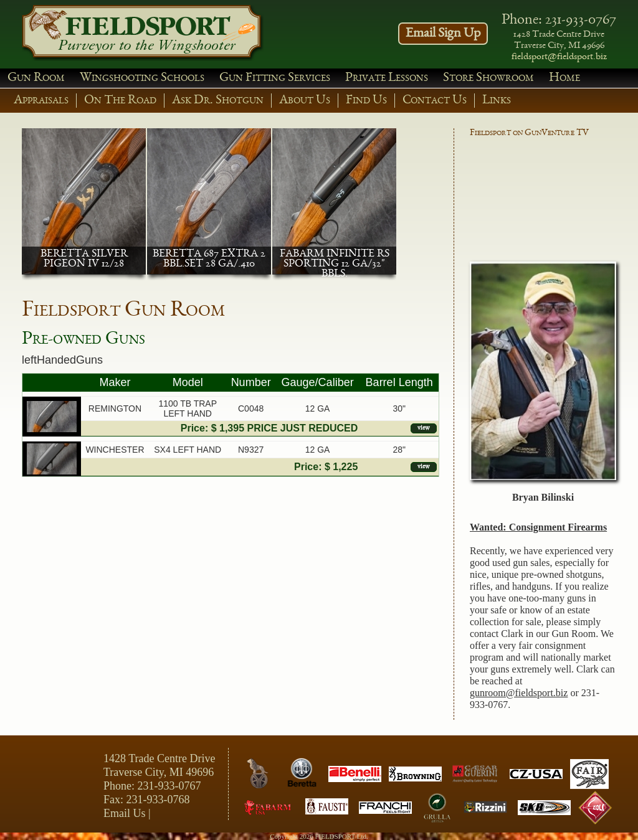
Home (564, 78)
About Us (305, 101)
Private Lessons (387, 78)
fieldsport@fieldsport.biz (559, 57)
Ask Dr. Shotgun (218, 101)
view (424, 428)
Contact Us (435, 101)
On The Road (120, 101)
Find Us (366, 101)
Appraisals (41, 101)
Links (497, 101)
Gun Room (36, 78)
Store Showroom (488, 78)
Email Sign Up (443, 34)
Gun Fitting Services (275, 78)
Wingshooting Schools (142, 78)
